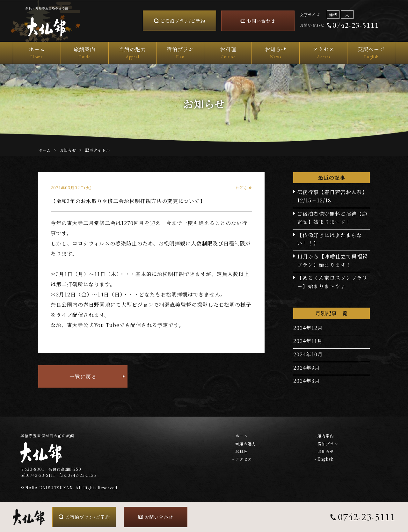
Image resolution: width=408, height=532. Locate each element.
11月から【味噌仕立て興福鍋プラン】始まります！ (332, 261)
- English (324, 459)
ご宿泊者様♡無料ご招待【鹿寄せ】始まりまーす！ (332, 218)
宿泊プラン (180, 53)
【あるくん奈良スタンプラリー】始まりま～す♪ (332, 282)
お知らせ (276, 53)
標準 (333, 15)
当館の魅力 (132, 53)
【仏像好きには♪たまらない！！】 (330, 239)
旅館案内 (85, 53)
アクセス (323, 53)
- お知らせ (324, 451)
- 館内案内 (324, 436)
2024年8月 (307, 381)
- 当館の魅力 (244, 444)
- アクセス (242, 459)
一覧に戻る (83, 377)
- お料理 (240, 451)
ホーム (37, 53)
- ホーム (240, 436)
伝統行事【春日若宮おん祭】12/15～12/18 (332, 196)
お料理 (228, 53)
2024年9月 (307, 368)
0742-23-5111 (356, 25)
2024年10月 (308, 354)
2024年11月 (308, 341)
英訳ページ (371, 53)
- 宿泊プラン (326, 444)
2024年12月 (308, 328)
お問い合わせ (261, 21)
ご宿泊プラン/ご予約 (183, 21)
